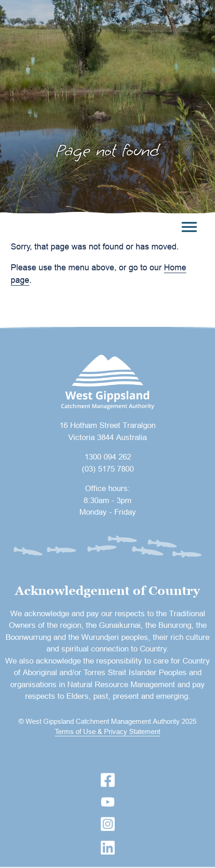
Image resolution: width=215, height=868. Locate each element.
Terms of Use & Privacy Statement (107, 731)
